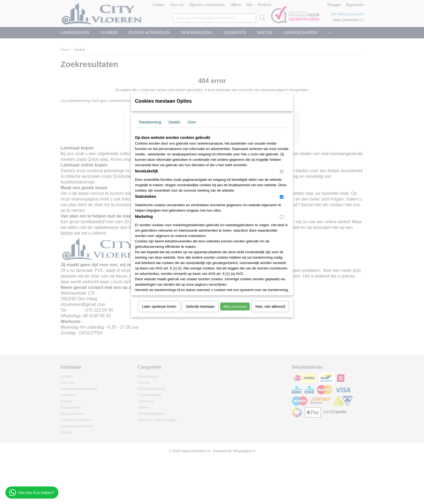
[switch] (282, 171)
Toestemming (150, 122)
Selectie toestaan (200, 306)
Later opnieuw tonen (159, 306)
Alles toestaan (235, 306)
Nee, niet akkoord (270, 306)
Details (174, 122)
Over (192, 122)
